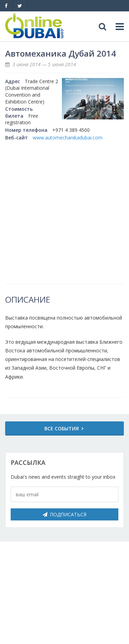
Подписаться (64, 514)
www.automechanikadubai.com (68, 138)
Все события (62, 428)
